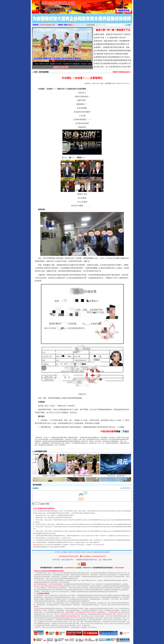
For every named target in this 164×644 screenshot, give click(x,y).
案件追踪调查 (44, 72)
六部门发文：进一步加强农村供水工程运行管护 (113, 67)
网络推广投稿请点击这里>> (122, 72)
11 (79, 61)
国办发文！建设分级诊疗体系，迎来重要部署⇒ (113, 41)
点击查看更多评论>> (126, 488)
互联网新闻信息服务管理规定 (65, 515)
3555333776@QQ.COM (47, 25)
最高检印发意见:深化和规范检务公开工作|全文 (113, 57)
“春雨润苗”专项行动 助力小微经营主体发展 (112, 54)
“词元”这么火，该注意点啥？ (117, 476)
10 (76, 61)
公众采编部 (64, 552)
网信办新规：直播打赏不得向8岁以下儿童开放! (113, 34)
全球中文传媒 (49, 6)
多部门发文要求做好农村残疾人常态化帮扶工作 (113, 63)
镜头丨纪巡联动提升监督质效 (83, 476)
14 (87, 61)
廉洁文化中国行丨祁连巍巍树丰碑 (63, 64)
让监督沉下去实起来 (49, 476)
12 (81, 61)
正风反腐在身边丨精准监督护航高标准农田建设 (113, 51)
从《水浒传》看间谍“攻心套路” (41, 64)
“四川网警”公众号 (110, 83)
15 (90, 61)
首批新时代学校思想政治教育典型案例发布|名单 (114, 60)
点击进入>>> (71, 25)
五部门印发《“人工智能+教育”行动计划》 (111, 38)
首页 (36, 72)
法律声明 (71, 552)
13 (84, 61)
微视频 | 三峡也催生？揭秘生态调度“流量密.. (89, 64)
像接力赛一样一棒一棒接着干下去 (113, 30)
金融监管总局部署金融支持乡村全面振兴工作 (113, 44)
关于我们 (57, 552)
